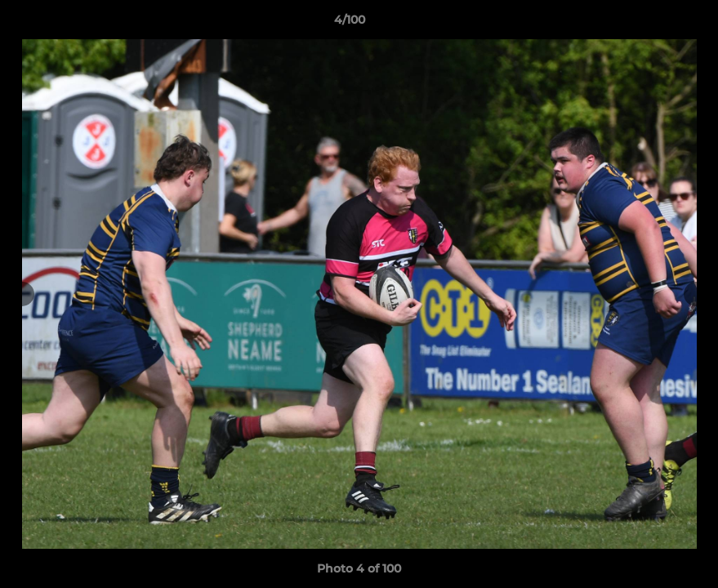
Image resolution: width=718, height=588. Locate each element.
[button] (649, 24)
